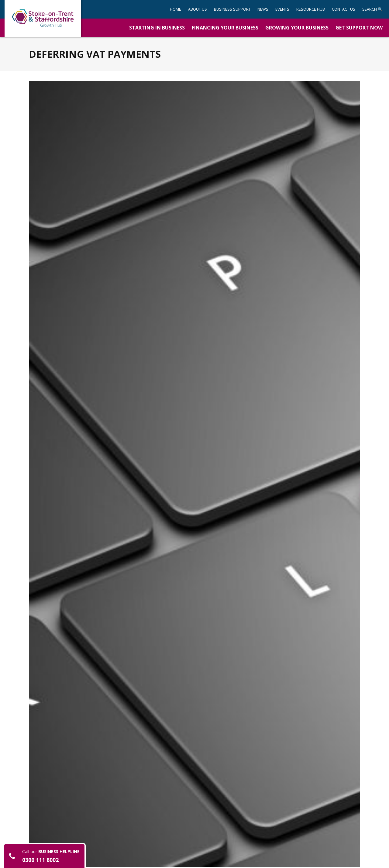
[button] (232, 9)
